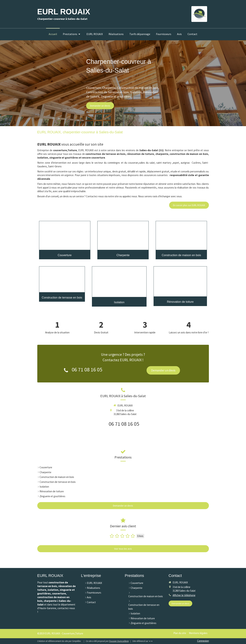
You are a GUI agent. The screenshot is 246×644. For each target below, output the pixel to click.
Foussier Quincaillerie (119, 641)
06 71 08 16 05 (87, 369)
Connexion (203, 641)
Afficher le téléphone (184, 595)
